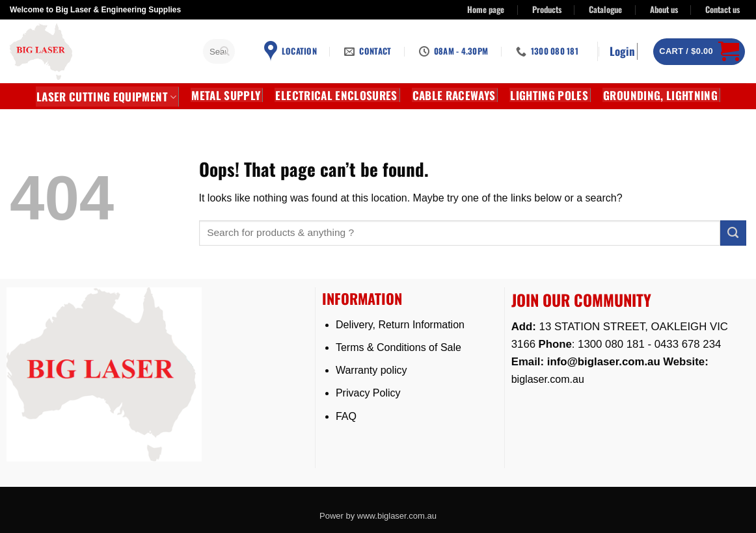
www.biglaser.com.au (397, 516)
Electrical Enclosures (336, 95)
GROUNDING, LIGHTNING (660, 95)
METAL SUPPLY (226, 95)
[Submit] (225, 52)
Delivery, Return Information (400, 325)
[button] (624, 51)
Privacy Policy (368, 393)
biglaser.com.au (548, 379)
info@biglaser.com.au (604, 362)
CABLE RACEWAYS (454, 95)
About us (664, 9)
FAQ (346, 416)
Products (547, 9)
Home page (486, 9)
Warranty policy (371, 370)
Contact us (722, 9)
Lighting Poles (549, 95)
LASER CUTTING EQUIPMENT (106, 97)
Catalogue (605, 9)
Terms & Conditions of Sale (398, 347)
